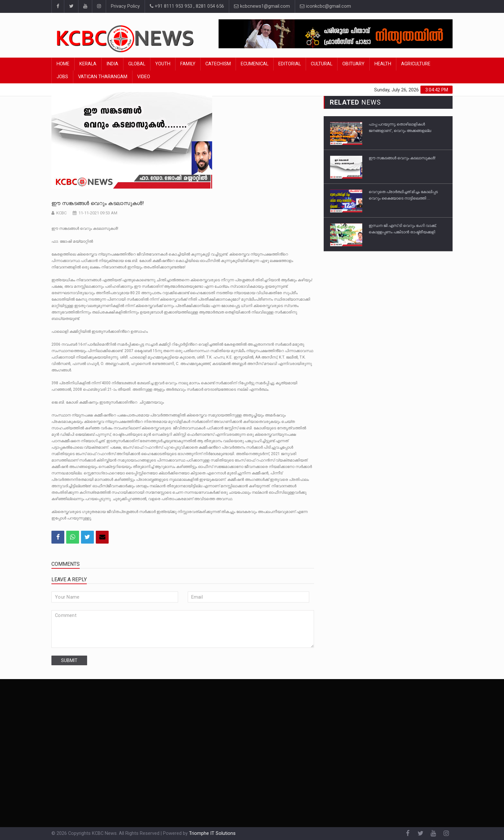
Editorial (290, 64)
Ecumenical (255, 64)
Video (144, 77)
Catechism (218, 64)
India (112, 64)
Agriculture (416, 64)
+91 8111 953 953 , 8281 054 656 (187, 6)
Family (188, 64)
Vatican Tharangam (103, 77)
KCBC (61, 213)
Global (137, 64)
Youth (163, 64)
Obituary (353, 64)
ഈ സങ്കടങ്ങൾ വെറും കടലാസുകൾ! (98, 203)
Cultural (322, 64)
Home (63, 64)
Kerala (88, 64)
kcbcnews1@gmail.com (262, 6)
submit (69, 660)
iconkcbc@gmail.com (325, 6)
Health (383, 64)
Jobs (62, 77)
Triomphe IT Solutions (212, 833)
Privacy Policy (125, 6)
